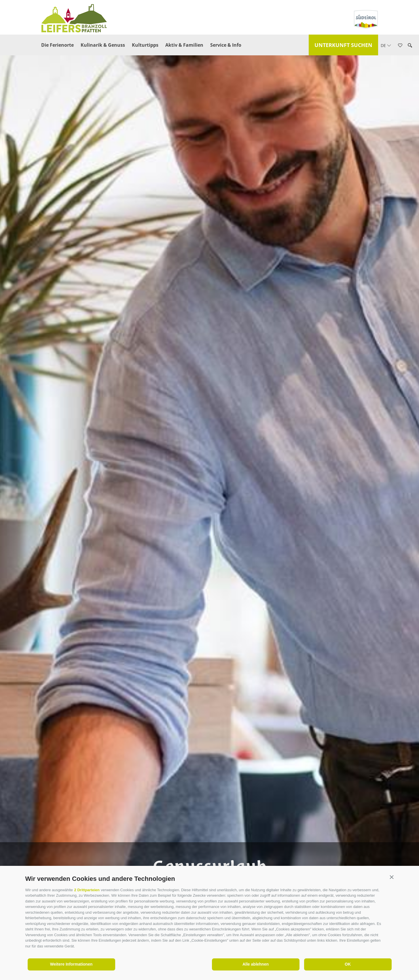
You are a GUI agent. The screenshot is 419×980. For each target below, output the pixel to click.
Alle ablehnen (256, 964)
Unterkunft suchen (343, 45)
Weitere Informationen (71, 964)
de (386, 45)
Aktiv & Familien (184, 45)
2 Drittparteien (87, 890)
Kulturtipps (145, 45)
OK (348, 964)
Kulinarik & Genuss (103, 45)
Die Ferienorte (57, 45)
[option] (209, 500)
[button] (392, 877)
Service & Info (226, 45)
